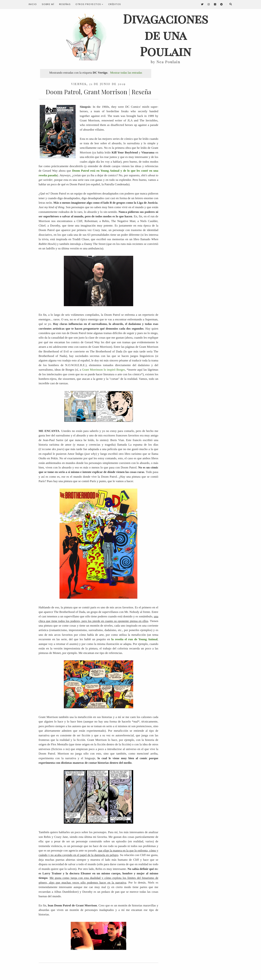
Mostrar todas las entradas (126, 73)
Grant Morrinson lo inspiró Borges (104, 370)
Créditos (115, 4)
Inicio (33, 4)
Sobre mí (48, 4)
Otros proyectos (89, 4)
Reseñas (65, 4)
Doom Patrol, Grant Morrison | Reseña (99, 92)
